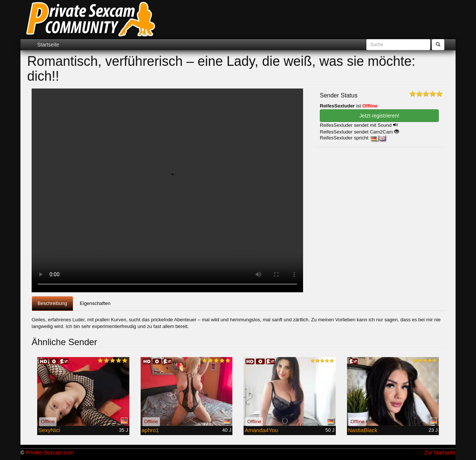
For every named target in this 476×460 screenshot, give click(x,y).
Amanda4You (261, 430)
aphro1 (150, 430)
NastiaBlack (363, 430)
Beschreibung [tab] (52, 303)
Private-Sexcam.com (50, 453)
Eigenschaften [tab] (95, 303)
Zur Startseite (440, 453)
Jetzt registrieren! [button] (379, 116)
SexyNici (49, 430)
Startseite (48, 45)
